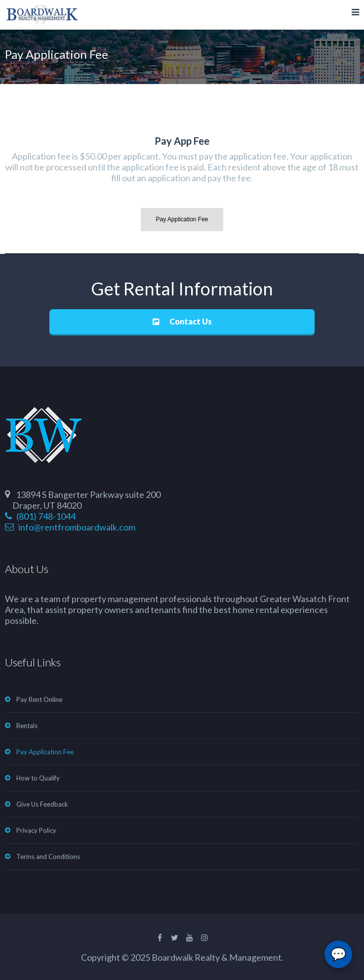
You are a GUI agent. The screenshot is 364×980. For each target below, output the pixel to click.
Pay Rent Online (39, 699)
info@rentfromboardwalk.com (70, 527)
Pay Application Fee (45, 752)
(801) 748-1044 (40, 516)
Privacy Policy (36, 830)
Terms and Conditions (48, 857)
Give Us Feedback (42, 804)
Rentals (27, 726)
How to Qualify (38, 778)
